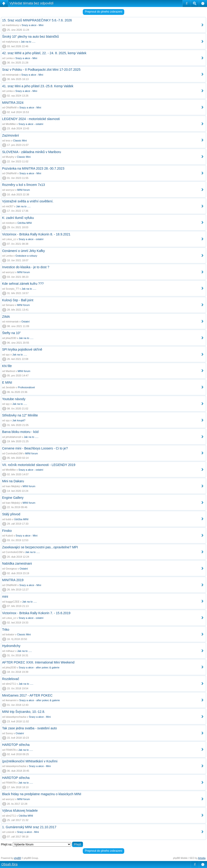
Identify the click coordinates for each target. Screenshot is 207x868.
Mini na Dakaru (13, 481)
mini (5, 597)
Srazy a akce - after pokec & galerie (39, 667)
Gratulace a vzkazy (26, 256)
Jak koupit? (19, 420)
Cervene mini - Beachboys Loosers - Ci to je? (35, 448)
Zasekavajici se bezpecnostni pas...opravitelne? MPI (40, 547)
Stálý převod (11, 514)
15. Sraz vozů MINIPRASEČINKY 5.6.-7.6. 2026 (37, 20)
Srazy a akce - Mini (33, 25)
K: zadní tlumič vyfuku (18, 218)
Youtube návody (14, 399)
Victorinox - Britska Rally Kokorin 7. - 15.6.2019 (36, 613)
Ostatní (26, 322)
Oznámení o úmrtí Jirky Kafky (24, 251)
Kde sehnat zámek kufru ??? (23, 284)
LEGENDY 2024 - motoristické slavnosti (31, 119)
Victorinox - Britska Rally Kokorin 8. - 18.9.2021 (36, 234)
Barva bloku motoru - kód (20, 432)
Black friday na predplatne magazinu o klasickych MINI (42, 794)
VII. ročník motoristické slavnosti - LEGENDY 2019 (39, 465)
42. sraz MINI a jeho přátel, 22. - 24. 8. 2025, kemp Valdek (44, 53)
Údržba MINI (24, 223)
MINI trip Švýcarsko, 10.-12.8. (24, 712)
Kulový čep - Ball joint (18, 300)
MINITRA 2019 (13, 580)
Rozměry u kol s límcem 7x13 (24, 185)
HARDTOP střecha (16, 745)
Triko (6, 630)
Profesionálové (26, 387)
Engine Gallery (13, 498)
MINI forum (24, 190)
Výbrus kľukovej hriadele (20, 811)
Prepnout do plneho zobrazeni (103, 12)
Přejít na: (7, 845)
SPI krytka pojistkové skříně (22, 349)
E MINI (7, 382)
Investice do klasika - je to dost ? (26, 267)
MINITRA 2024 (13, 103)
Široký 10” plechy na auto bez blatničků (31, 37)
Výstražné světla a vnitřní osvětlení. (28, 201)
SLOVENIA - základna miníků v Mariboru (32, 152)
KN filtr (7, 366)
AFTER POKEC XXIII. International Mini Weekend (38, 662)
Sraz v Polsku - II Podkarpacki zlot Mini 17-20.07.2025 (41, 70)
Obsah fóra (9, 864)
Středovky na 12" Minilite (20, 415)
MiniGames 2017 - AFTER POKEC (27, 695)
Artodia (202, 858)
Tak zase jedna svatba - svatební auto (29, 728)
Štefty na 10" (11, 333)
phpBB (17, 858)
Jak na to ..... (28, 42)
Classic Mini (20, 141)
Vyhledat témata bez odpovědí (32, 3)
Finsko (7, 531)
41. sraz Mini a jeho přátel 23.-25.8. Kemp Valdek (38, 86)
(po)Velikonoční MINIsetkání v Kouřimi (30, 761)
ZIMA (6, 317)
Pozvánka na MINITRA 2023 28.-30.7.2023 (33, 168)
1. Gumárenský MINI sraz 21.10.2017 (29, 827)
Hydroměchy (11, 646)
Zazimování (10, 135)
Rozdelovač (11, 679)
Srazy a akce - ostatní (31, 124)
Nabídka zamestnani (17, 563)
